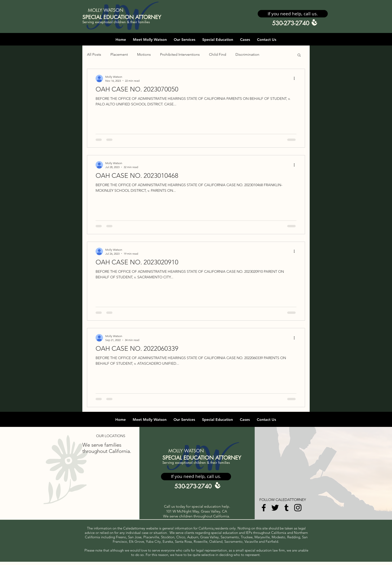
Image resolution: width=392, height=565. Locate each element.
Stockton (168, 537)
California (206, 528)
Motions (144, 54)
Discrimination (247, 54)
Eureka (168, 541)
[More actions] (296, 78)
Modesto (278, 537)
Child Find (218, 54)
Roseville (201, 541)
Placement (119, 54)
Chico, (181, 537)
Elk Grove (137, 541)
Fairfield (272, 541)
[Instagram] (298, 508)
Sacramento (230, 537)
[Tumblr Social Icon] (286, 508)
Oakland (216, 541)
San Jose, (135, 537)
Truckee (247, 537)
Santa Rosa (183, 541)
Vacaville (252, 541)
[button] (293, 14)
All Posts (94, 54)
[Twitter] (275, 508)
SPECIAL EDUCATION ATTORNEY (122, 17)
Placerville (151, 537)
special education (225, 533)
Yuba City (153, 541)
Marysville (262, 537)
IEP (248, 533)
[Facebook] (264, 508)
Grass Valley (209, 537)
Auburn (193, 537)
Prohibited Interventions (180, 54)
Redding (294, 537)
